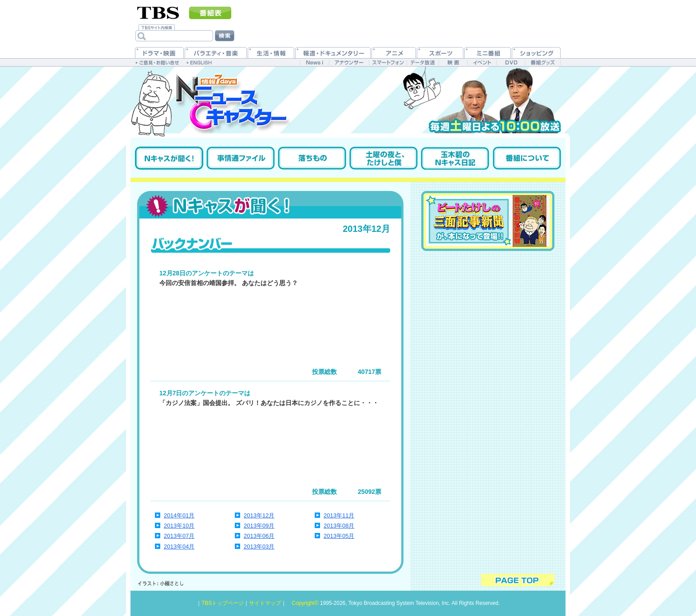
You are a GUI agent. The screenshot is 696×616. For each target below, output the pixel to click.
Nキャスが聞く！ (169, 158)
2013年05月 (339, 536)
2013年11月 (339, 515)
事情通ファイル (241, 158)
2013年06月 (259, 536)
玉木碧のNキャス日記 (455, 158)
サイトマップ (265, 603)
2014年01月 (179, 515)
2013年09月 (259, 526)
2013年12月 (259, 515)
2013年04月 (179, 546)
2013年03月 (259, 546)
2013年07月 (179, 536)
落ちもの (312, 158)
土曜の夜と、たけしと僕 (384, 158)
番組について (527, 158)
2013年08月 (339, 526)
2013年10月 (179, 526)
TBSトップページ (223, 603)
